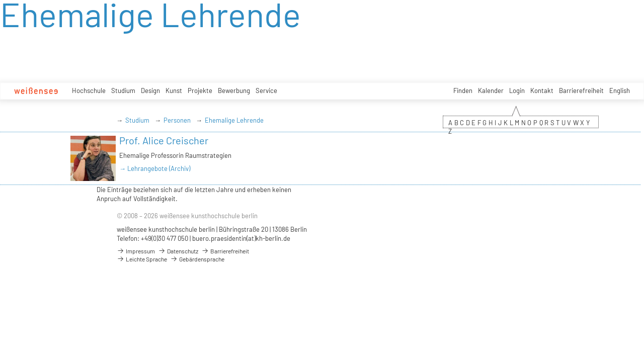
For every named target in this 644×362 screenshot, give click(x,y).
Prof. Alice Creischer (164, 140)
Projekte (200, 90)
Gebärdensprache (197, 259)
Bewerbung (234, 90)
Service (266, 90)
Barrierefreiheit (581, 90)
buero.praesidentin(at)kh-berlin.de (241, 238)
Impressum (136, 251)
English (620, 90)
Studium (123, 90)
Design (150, 90)
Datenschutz (178, 251)
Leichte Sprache (142, 259)
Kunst (174, 90)
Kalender (491, 90)
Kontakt (542, 90)
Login (517, 90)
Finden (463, 90)
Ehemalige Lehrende (234, 120)
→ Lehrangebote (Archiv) (155, 168)
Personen (177, 120)
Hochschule (89, 90)
